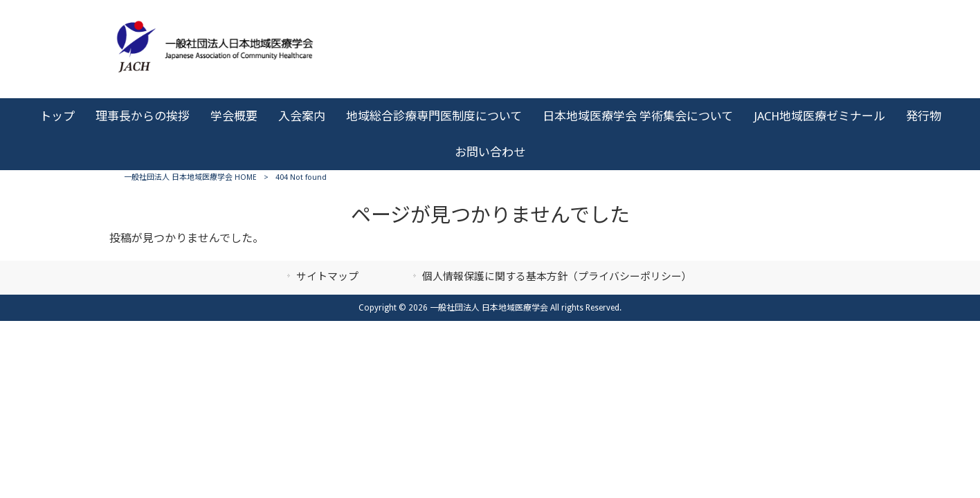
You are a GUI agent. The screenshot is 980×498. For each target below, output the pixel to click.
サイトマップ (327, 277)
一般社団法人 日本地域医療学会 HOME (190, 177)
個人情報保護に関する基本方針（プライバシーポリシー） (557, 277)
